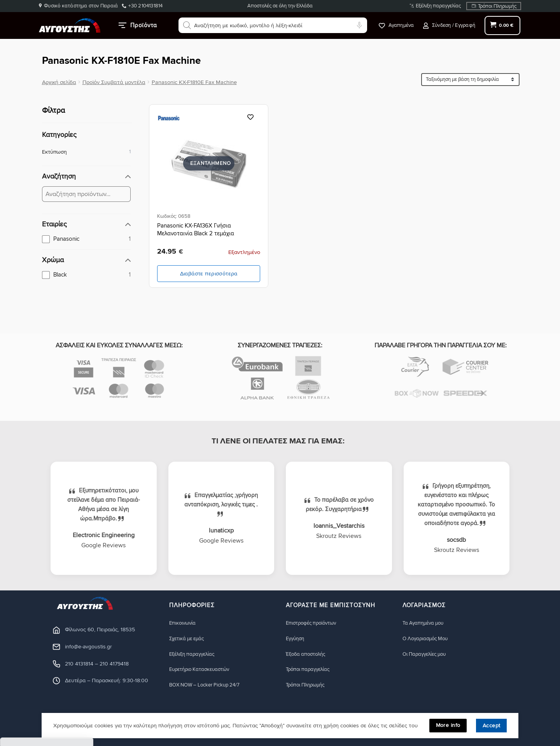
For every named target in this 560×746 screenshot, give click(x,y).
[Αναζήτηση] (187, 25)
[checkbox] (86, 239)
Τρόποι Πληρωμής (497, 6)
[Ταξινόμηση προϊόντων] (470, 80)
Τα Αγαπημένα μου (425, 623)
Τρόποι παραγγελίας (310, 670)
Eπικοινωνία (184, 623)
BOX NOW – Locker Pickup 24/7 (209, 685)
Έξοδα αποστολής (308, 654)
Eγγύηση (296, 638)
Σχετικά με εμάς (189, 638)
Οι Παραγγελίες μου (427, 654)
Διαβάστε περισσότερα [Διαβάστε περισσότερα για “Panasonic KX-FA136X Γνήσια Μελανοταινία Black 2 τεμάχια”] (209, 274)
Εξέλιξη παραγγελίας (438, 6)
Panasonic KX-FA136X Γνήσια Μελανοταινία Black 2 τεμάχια (196, 229)
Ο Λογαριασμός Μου (428, 638)
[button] (449, 25)
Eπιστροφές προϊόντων (314, 623)
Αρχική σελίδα (59, 82)
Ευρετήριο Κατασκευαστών (203, 670)
